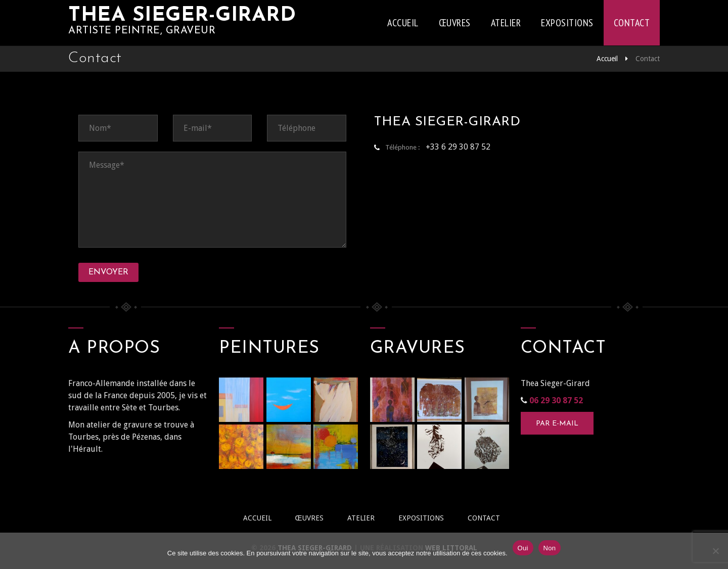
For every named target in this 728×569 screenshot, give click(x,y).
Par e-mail (557, 424)
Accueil (403, 23)
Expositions (567, 23)
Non (550, 548)
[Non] (715, 551)
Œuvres (455, 23)
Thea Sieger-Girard (182, 16)
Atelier (506, 23)
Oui (523, 548)
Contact (632, 23)
